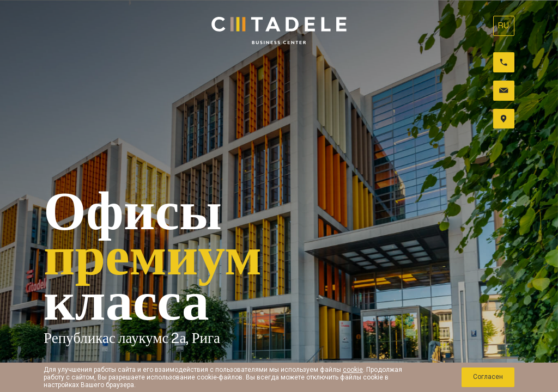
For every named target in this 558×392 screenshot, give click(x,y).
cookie (353, 370)
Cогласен (487, 377)
